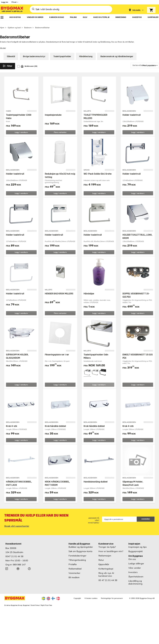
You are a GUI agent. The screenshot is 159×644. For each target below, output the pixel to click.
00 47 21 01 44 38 (108, 579)
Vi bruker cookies (91, 597)
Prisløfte (73, 563)
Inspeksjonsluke (53, 114)
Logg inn (5, 2)
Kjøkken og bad (14, 26)
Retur (101, 559)
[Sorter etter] (145, 64)
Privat (14, 2)
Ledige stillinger (136, 562)
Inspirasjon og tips (138, 546)
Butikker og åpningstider (81, 546)
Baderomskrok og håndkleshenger (117, 55)
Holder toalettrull (132, 114)
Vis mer (3, 47)
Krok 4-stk (12, 425)
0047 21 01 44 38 (14, 555)
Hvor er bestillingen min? (111, 550)
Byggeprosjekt (136, 550)
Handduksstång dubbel (96, 480)
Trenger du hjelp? (107, 546)
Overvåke (146, 518)
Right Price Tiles (46, 604)
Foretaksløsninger (77, 554)
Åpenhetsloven (136, 575)
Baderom (28, 26)
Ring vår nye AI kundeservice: (106, 573)
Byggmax (26, 604)
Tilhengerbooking (77, 559)
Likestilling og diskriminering (135, 581)
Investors (133, 571)
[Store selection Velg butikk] (136, 10)
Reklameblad (75, 568)
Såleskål (11, 55)
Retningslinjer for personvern (112, 597)
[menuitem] (2, 17)
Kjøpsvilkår (104, 563)
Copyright (77, 597)
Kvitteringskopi (106, 568)
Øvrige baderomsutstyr (34, 55)
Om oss (132, 558)
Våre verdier (135, 567)
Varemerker (74, 572)
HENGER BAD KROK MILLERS (59, 292)
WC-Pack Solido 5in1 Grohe (98, 173)
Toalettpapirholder (62, 55)
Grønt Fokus (35, 604)
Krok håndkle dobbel (55, 425)
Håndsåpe (89, 292)
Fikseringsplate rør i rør (57, 353)
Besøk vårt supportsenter (17, 525)
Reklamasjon (105, 554)
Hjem (2, 26)
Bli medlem (74, 576)
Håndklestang (86, 55)
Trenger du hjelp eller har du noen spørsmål (36, 517)
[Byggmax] (12, 9)
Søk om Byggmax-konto (80, 550)
